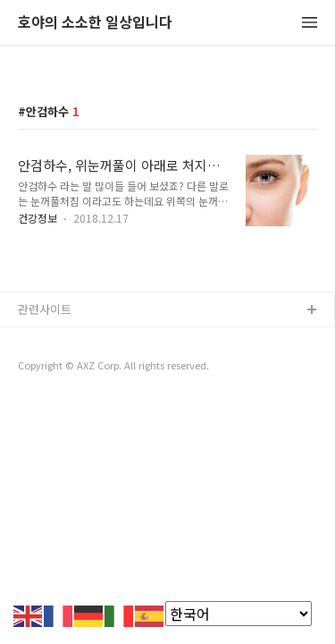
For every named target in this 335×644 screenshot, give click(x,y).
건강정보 (38, 218)
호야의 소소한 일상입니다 (95, 23)
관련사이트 (45, 309)
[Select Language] (239, 614)
